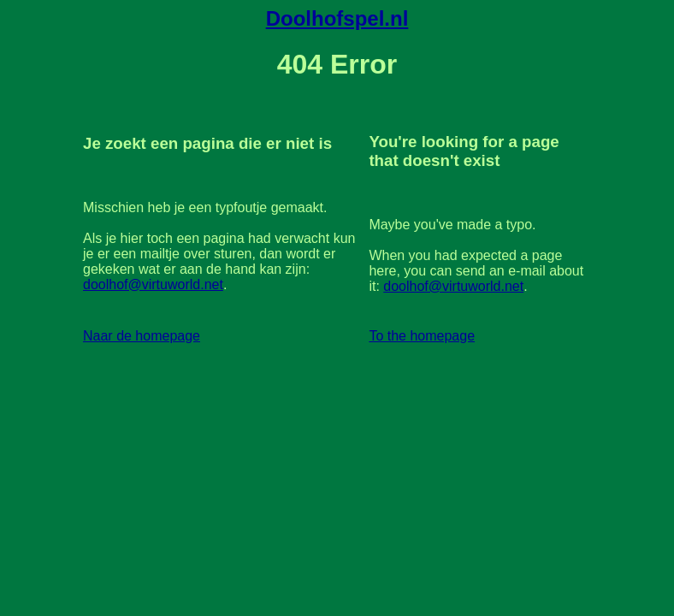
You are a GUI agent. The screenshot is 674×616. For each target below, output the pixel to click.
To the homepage (422, 336)
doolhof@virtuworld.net (153, 284)
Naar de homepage (142, 336)
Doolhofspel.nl (337, 18)
